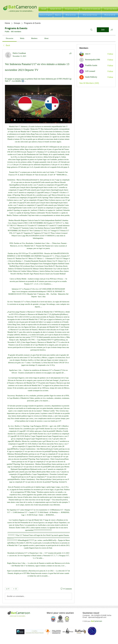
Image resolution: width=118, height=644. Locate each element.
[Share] (70, 53)
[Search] (91, 30)
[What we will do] (110, 15)
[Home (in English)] (46, 15)
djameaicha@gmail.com (97, 617)
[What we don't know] (90, 15)
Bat (13, 613)
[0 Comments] (66, 589)
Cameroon (26, 7)
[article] (38, 326)
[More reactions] (15, 589)
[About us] (58, 15)
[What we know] (71, 15)
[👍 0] (8, 589)
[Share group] (112, 30)
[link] (9, 38)
